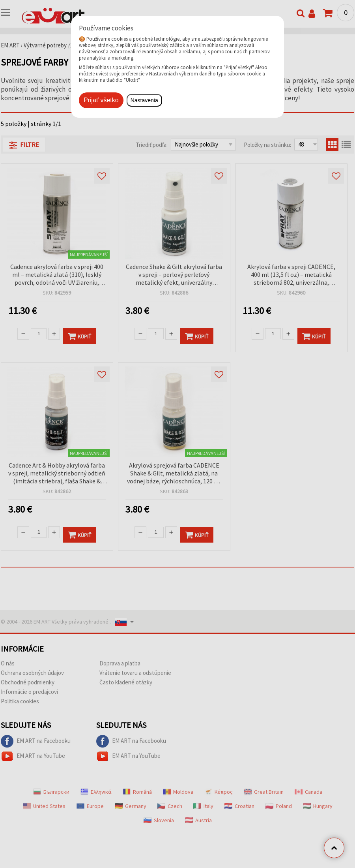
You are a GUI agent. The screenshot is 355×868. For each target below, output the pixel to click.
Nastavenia (144, 100)
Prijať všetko (101, 100)
